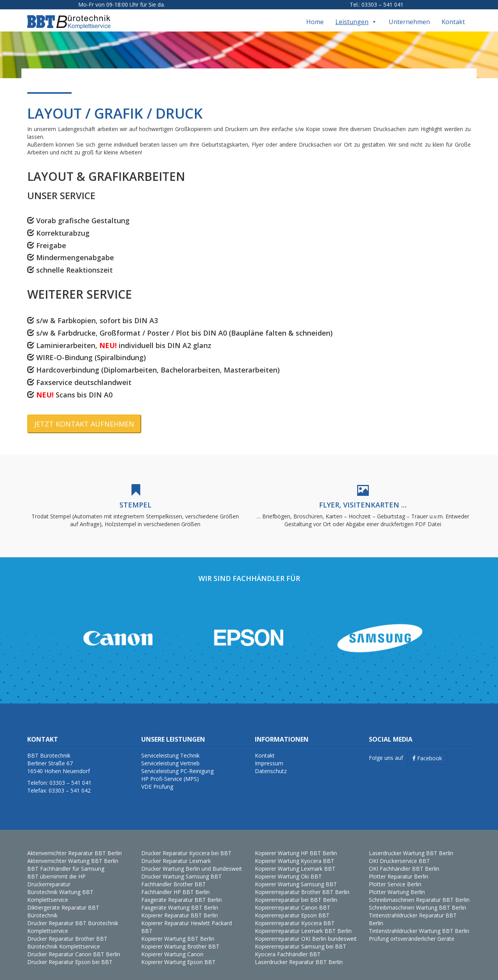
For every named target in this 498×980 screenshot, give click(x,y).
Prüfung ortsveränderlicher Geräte (412, 932)
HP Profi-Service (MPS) (170, 772)
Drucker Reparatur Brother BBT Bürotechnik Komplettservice (67, 935)
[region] (249, 631)
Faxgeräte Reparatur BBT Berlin (181, 893)
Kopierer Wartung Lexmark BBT (295, 862)
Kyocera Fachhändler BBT (288, 947)
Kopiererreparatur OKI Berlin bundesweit (306, 932)
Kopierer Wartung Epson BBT (178, 955)
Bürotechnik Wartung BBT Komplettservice (60, 889)
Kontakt (453, 15)
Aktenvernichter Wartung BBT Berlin (73, 854)
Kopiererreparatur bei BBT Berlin (296, 893)
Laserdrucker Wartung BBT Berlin (411, 846)
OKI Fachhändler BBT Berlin (404, 862)
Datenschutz (271, 764)
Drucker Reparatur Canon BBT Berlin (74, 947)
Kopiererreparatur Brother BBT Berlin (302, 885)
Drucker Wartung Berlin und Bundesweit (192, 862)
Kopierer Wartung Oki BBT (288, 869)
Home (315, 15)
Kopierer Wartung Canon (172, 947)
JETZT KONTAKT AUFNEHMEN (84, 416)
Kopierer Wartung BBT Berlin (178, 932)
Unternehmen (409, 15)
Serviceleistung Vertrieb (170, 756)
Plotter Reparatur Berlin (399, 869)
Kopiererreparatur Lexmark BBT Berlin (303, 924)
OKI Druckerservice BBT (399, 854)
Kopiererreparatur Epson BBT (292, 908)
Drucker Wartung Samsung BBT (181, 869)
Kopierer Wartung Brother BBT (180, 939)
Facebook (427, 751)
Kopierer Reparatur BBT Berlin (180, 908)
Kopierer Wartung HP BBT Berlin (296, 846)
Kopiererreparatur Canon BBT (293, 900)
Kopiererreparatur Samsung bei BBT (301, 939)
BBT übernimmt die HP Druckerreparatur (56, 873)
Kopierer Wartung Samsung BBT (296, 877)
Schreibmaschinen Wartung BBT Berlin (417, 900)
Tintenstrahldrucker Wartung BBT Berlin (419, 924)
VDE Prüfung (157, 780)
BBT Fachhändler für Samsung (66, 862)
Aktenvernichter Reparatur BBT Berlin (75, 846)
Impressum (269, 756)
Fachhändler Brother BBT (174, 877)
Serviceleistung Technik (170, 748)
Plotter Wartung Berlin (397, 885)
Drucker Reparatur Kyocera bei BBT (186, 846)
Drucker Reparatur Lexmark (176, 854)
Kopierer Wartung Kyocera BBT (295, 854)
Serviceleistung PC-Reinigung (177, 764)
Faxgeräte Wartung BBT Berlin (180, 900)
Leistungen (356, 15)
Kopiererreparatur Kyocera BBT (295, 916)
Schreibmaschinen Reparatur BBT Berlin (419, 893)
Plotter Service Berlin (395, 877)
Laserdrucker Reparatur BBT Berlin (299, 955)
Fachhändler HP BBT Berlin (175, 885)
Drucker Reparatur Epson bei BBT (70, 955)
